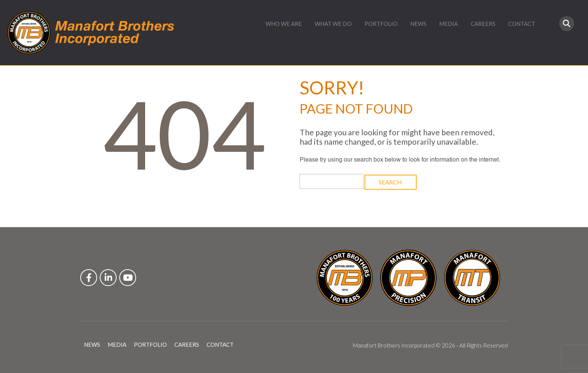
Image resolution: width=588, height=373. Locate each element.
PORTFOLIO (381, 24)
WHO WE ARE (284, 24)
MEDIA (448, 24)
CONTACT (522, 24)
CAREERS (483, 24)
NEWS (418, 24)
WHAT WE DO (333, 24)
